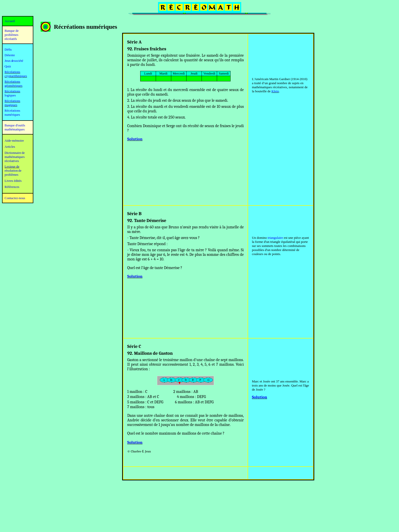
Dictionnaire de (15, 153)
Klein (275, 91)
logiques (10, 95)
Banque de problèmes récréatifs (12, 35)
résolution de (13, 171)
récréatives (12, 161)
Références (12, 187)
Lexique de (12, 166)
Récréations (12, 91)
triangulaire (275, 238)
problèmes (11, 175)
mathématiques (15, 157)
